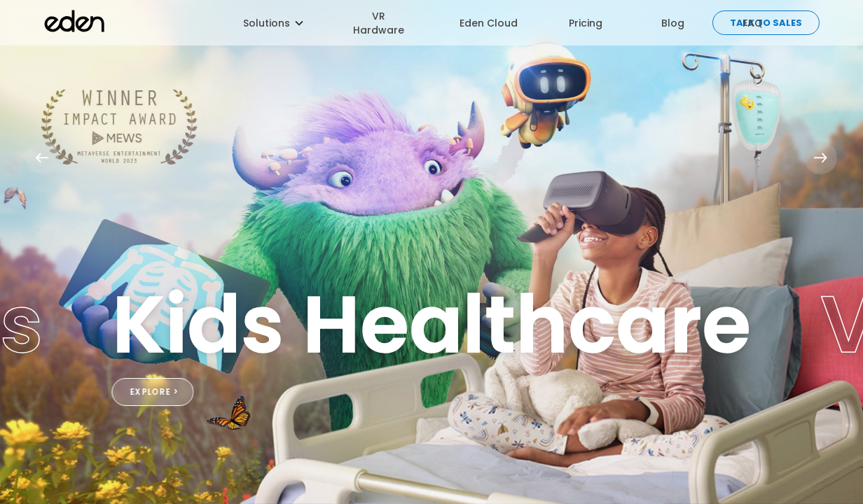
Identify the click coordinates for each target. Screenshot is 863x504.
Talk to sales (766, 23)
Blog (673, 23)
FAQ (753, 23)
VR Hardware (379, 23)
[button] (267, 23)
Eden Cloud (489, 23)
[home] (138, 23)
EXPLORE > (154, 392)
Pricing (586, 23)
